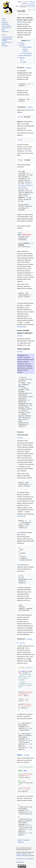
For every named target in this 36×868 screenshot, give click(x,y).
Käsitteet (21, 842)
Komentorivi (26, 840)
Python (20, 755)
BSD (18, 565)
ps (19, 576)
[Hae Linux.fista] (31, 10)
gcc (21, 233)
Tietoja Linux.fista (21, 859)
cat (21, 140)
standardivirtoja (21, 327)
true (22, 117)
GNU (26, 151)
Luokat (19, 840)
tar (19, 578)
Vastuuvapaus (30, 859)
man (18, 343)
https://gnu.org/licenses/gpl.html (25, 185)
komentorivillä (21, 22)
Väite (27, 14)
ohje (20, 385)
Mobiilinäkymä (20, 862)
